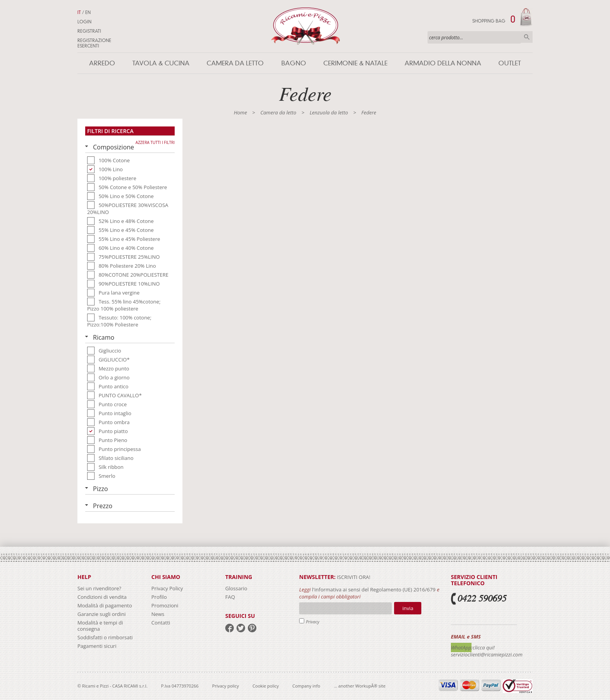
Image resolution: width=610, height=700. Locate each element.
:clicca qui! (483, 647)
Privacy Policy (167, 588)
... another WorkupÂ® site (360, 686)
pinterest (252, 628)
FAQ (230, 597)
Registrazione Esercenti (94, 43)
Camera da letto (235, 63)
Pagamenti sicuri (97, 646)
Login (84, 22)
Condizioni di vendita (102, 597)
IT (79, 12)
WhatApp (461, 647)
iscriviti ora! (353, 577)
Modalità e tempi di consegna (100, 626)
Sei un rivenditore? (99, 588)
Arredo (102, 63)
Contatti (161, 623)
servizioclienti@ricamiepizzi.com (487, 654)
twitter (241, 628)
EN (88, 12)
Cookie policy (266, 686)
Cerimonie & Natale (355, 63)
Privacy (313, 622)
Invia (408, 608)
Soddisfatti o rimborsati (105, 637)
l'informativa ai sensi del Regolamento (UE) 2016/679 (374, 589)
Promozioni (165, 605)
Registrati (89, 31)
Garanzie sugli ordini (102, 614)
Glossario (236, 588)
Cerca (527, 37)
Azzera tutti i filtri (155, 142)
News (158, 614)
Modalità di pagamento (105, 605)
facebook (230, 628)
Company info (307, 686)
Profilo (159, 597)
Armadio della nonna (443, 63)
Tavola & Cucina (161, 63)
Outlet (510, 63)
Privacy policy (225, 686)
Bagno (294, 63)
